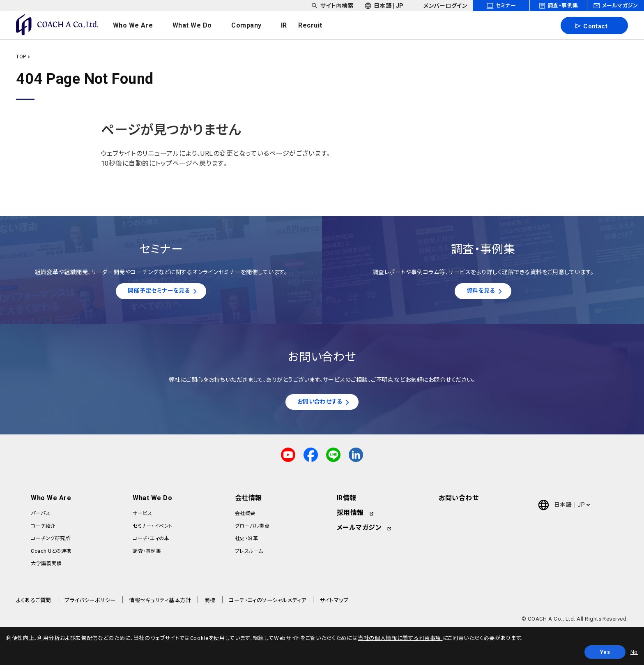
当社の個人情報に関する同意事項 (400, 638)
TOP (21, 57)
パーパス (40, 516)
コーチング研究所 (51, 541)
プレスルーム (249, 554)
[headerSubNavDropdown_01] (332, 6)
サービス (142, 516)
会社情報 (248, 501)
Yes (605, 652)
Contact (591, 26)
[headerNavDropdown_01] (141, 25)
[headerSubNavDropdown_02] (384, 6)
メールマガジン (359, 530)
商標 (210, 603)
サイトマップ (334, 603)
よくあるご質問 (33, 603)
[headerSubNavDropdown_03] (440, 6)
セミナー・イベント (153, 529)
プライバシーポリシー (90, 603)
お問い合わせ (459, 501)
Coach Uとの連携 (51, 554)
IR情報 (347, 501)
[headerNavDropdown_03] (255, 25)
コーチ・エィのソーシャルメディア (268, 603)
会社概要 (245, 516)
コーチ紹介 (43, 529)
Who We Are (51, 501)
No (634, 652)
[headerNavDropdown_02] (200, 25)
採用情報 (350, 516)
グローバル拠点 (252, 529)
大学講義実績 (46, 566)
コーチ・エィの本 (151, 541)
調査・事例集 (147, 554)
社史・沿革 (246, 541)
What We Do (152, 501)
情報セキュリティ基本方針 (160, 603)
